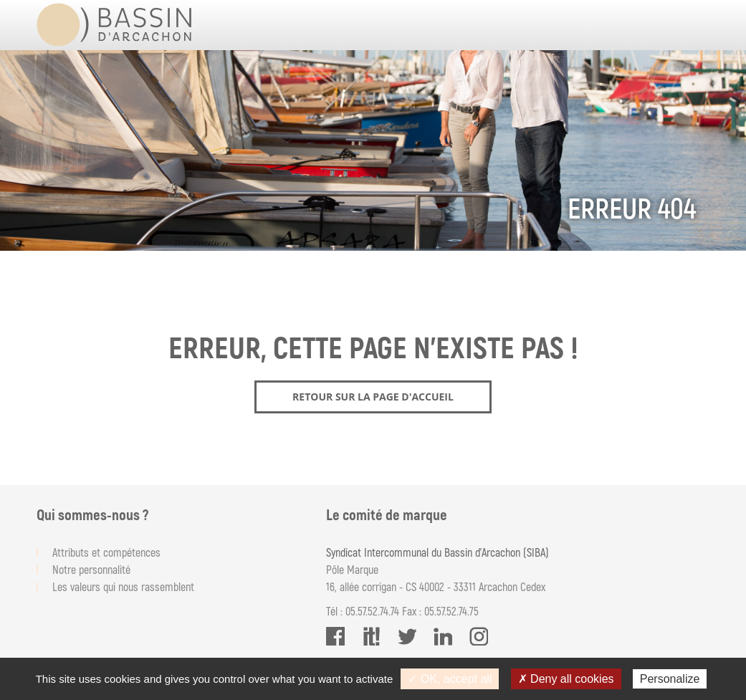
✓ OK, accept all (450, 679)
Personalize (670, 679)
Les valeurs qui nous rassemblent (123, 586)
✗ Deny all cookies (566, 679)
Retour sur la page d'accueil (373, 397)
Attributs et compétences (106, 552)
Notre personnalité (91, 569)
